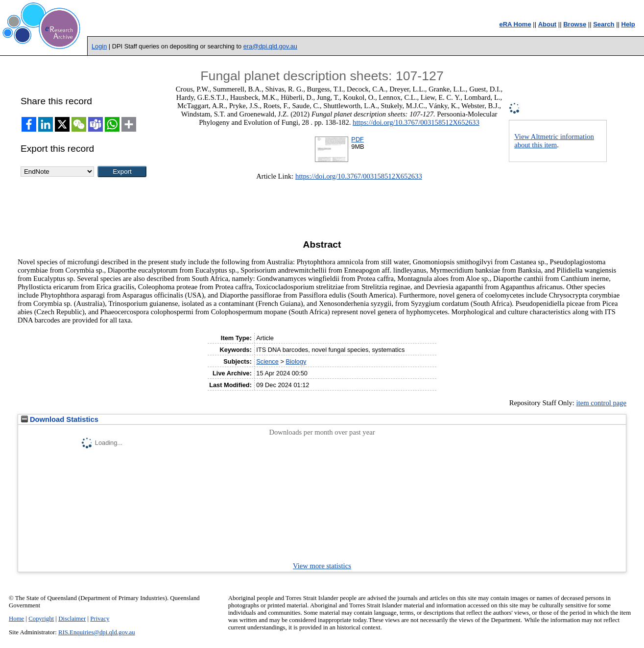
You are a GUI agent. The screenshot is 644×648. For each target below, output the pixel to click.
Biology (296, 361)
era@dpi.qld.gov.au (270, 46)
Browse (575, 24)
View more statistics (322, 566)
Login (99, 46)
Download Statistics (60, 419)
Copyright (41, 619)
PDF (358, 139)
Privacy (100, 619)
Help (628, 24)
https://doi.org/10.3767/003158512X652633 (416, 122)
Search (604, 24)
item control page (602, 403)
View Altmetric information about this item (554, 141)
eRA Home (515, 24)
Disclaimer (72, 619)
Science (267, 361)
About (548, 24)
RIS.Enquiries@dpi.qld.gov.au (97, 632)
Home (16, 619)
